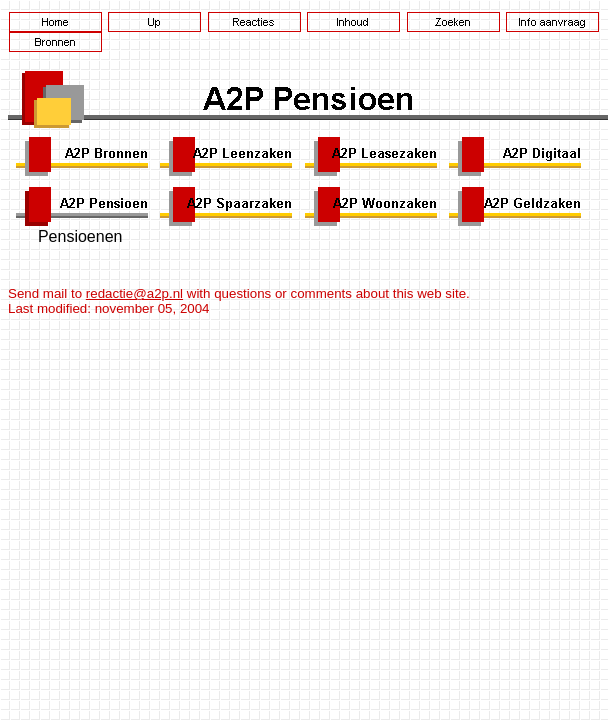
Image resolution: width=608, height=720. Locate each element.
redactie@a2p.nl (134, 293)
